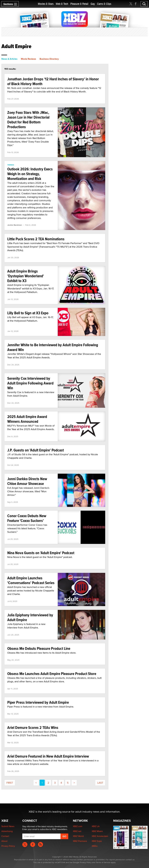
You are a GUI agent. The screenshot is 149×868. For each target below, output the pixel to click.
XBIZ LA (96, 826)
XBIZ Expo (97, 841)
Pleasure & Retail (79, 4)
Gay (93, 4)
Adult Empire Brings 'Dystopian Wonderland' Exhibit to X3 (26, 276)
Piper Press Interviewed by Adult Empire (38, 702)
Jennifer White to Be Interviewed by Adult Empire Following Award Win (53, 347)
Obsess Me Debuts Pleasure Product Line (39, 648)
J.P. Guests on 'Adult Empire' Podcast (36, 450)
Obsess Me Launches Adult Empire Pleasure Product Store (52, 674)
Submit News (8, 826)
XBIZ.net (77, 831)
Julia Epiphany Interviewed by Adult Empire (30, 617)
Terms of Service (103, 862)
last (100, 783)
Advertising (7, 831)
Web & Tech (62, 4)
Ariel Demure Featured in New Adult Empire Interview (48, 756)
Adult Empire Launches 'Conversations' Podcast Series (31, 580)
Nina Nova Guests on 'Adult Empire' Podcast (41, 553)
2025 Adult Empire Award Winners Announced (27, 419)
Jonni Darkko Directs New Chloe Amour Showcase (27, 481)
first (10, 783)
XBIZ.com (78, 826)
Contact (5, 836)
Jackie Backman (15, 225)
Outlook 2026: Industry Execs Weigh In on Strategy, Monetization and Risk (30, 174)
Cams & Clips (104, 4)
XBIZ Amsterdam (100, 836)
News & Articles (9, 59)
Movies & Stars (46, 4)
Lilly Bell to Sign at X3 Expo (28, 313)
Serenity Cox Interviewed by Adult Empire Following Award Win (30, 383)
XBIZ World (78, 836)
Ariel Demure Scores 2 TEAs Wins (33, 728)
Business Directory (49, 59)
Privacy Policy (8, 846)
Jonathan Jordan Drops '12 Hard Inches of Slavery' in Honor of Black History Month (53, 81)
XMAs (95, 846)
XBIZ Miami (97, 831)
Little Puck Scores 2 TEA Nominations (36, 239)
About (4, 841)
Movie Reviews (29, 59)
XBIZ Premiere (80, 841)
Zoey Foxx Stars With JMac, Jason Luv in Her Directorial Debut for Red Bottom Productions (28, 120)
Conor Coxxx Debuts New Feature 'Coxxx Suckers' (27, 518)
